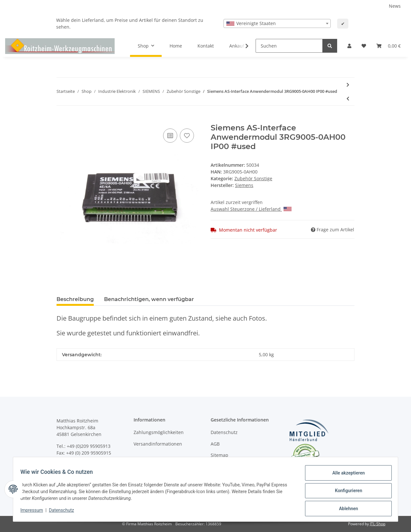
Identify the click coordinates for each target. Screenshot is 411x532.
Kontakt (206, 46)
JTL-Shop (378, 524)
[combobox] (277, 23)
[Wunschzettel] (364, 46)
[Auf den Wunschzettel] (187, 136)
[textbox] (277, 23)
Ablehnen (345, 509)
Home (176, 46)
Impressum (35, 512)
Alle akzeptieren (345, 476)
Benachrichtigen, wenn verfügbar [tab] (149, 299)
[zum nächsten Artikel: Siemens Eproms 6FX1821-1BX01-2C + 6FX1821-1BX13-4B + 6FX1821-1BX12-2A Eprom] (348, 85)
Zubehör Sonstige (253, 178)
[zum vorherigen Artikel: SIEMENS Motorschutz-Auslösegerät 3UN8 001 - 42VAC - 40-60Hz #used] (348, 98)
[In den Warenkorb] (62, 120)
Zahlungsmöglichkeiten (159, 432)
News (395, 6)
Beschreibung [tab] (75, 299)
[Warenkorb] (389, 46)
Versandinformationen (158, 444)
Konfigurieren (345, 492)
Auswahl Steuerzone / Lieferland (251, 209)
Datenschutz (224, 432)
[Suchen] (289, 46)
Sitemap (219, 455)
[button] (349, 46)
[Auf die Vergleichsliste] (170, 136)
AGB (215, 444)
